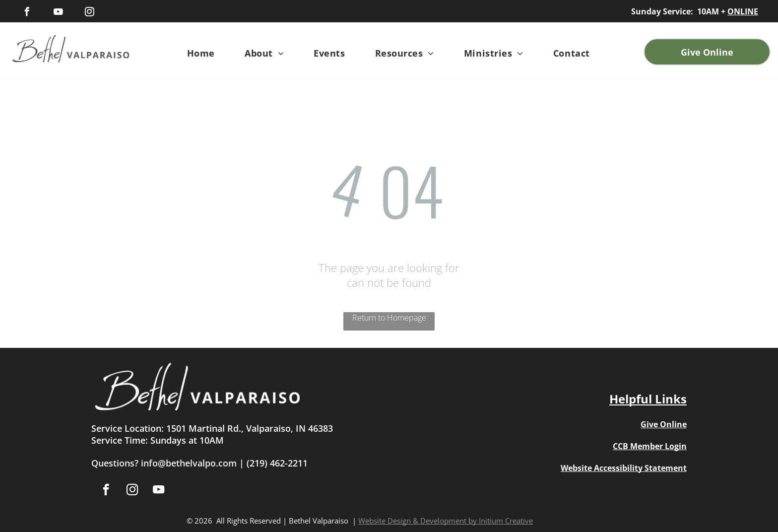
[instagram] (89, 13)
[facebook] (27, 13)
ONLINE (743, 11)
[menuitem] (201, 53)
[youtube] (58, 13)
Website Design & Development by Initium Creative (446, 521)
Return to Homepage (389, 318)
